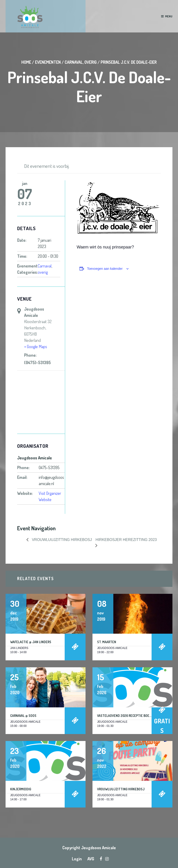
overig (91, 62)
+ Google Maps (36, 347)
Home (26, 62)
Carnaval (74, 62)
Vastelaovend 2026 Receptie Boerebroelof (132, 716)
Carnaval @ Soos (23, 716)
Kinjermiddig (21, 789)
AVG (91, 859)
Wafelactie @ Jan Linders (31, 642)
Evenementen (48, 62)
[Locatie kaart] (41, 402)
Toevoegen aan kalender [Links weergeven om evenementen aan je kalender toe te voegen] (105, 269)
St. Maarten (107, 642)
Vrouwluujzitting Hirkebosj (121, 789)
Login (77, 859)
